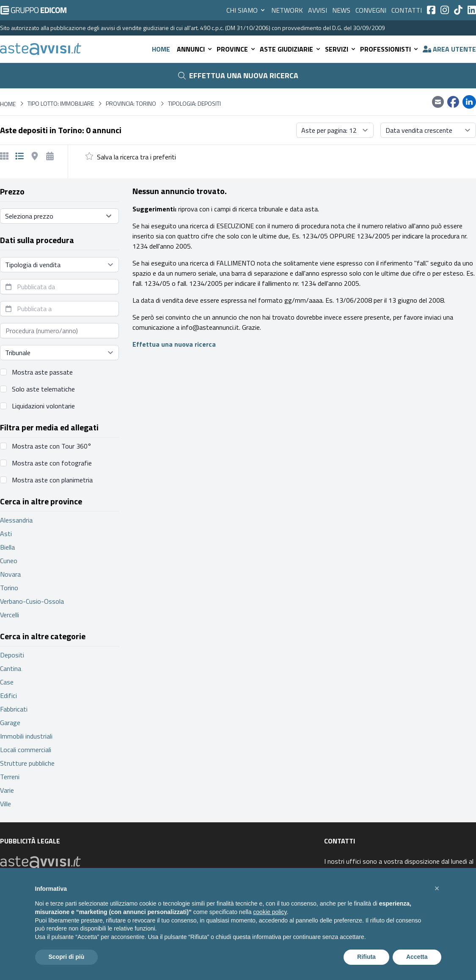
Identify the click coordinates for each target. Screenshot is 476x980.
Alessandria (16, 520)
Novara (10, 574)
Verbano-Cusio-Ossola (32, 601)
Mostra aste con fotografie (52, 463)
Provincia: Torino (131, 104)
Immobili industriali (26, 736)
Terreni (10, 777)
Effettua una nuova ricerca (238, 75)
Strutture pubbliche (27, 763)
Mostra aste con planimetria (52, 480)
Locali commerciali (26, 750)
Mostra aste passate (42, 372)
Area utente (449, 49)
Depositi (12, 655)
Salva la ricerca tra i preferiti (136, 157)
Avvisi (318, 10)
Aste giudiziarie (291, 49)
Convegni (371, 10)
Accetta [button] (417, 957)
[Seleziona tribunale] (59, 353)
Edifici (8, 695)
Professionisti (390, 49)
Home (161, 49)
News (341, 10)
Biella (7, 547)
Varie (7, 790)
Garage (10, 723)
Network (287, 10)
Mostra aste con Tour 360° (52, 446)
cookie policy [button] (270, 912)
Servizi (341, 49)
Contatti (407, 10)
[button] (437, 888)
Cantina (11, 668)
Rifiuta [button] (366, 957)
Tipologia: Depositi (194, 104)
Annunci (195, 49)
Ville (6, 804)
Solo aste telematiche (43, 389)
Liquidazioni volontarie (43, 406)
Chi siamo (246, 10)
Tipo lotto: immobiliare (61, 104)
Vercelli (10, 615)
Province (237, 49)
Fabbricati (14, 709)
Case (7, 682)
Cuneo (9, 561)
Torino (9, 588)
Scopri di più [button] (67, 957)
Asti (6, 534)
